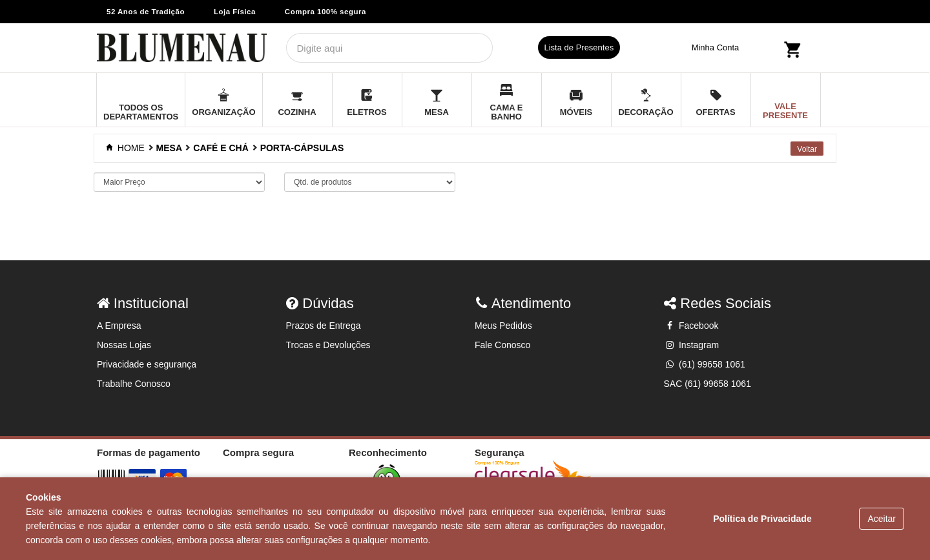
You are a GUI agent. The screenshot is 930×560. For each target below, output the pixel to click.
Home (127, 148)
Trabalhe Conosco (134, 384)
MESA (169, 148)
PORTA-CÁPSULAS (302, 148)
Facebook (691, 326)
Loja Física (235, 12)
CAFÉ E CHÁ (221, 148)
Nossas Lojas (124, 345)
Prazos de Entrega (324, 326)
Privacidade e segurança (147, 364)
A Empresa (119, 326)
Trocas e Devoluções (328, 345)
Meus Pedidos (503, 326)
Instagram (692, 345)
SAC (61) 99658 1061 (708, 384)
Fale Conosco (502, 345)
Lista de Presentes (579, 47)
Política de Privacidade (762, 519)
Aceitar (882, 519)
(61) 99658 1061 (705, 364)
